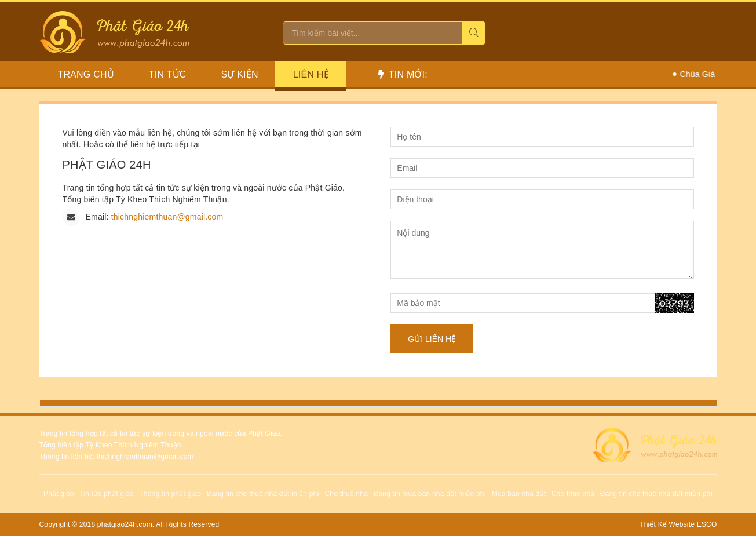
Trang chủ (86, 74)
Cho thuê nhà (346, 494)
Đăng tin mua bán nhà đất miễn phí (430, 494)
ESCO (707, 524)
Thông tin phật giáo (170, 494)
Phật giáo (59, 494)
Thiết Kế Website (667, 524)
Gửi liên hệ (432, 339)
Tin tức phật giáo (106, 494)
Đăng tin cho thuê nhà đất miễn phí (263, 494)
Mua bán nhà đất (519, 494)
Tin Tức (168, 74)
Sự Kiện (240, 74)
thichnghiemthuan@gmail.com (167, 217)
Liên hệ (311, 74)
